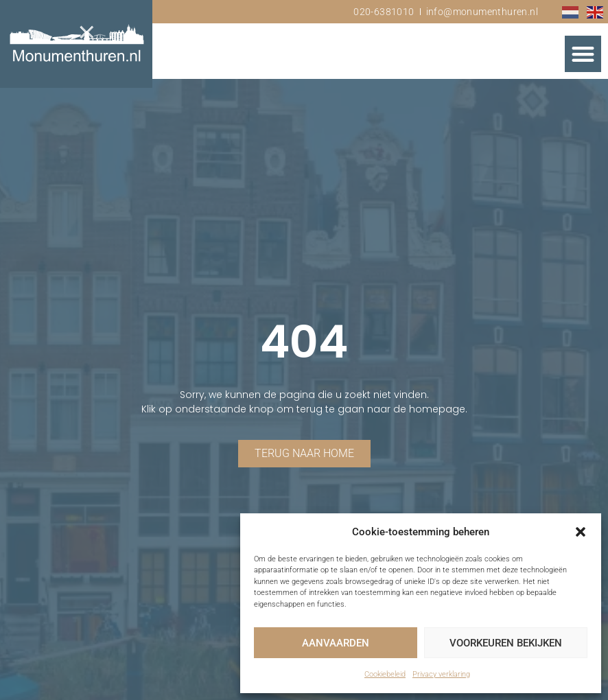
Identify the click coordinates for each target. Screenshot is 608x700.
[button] (581, 532)
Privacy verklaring (441, 674)
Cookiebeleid (385, 674)
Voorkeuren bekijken (506, 643)
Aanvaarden (336, 643)
